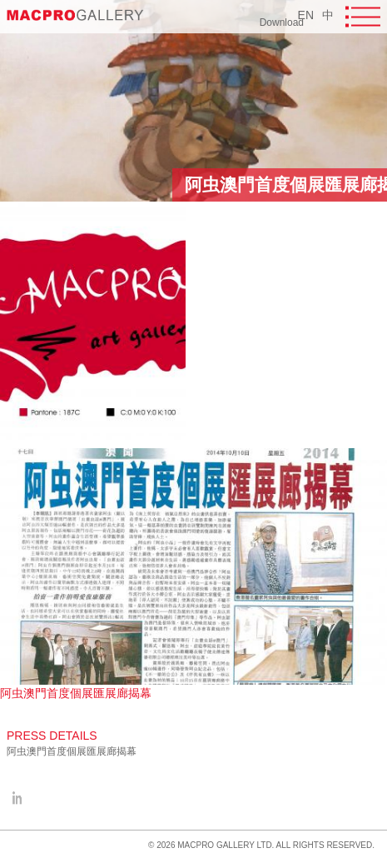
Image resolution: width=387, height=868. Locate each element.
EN (306, 15)
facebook (17, 798)
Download (282, 22)
